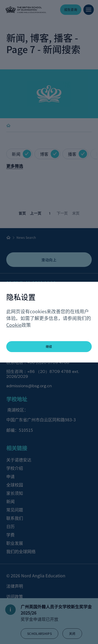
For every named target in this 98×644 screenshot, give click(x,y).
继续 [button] (49, 346)
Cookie (14, 325)
